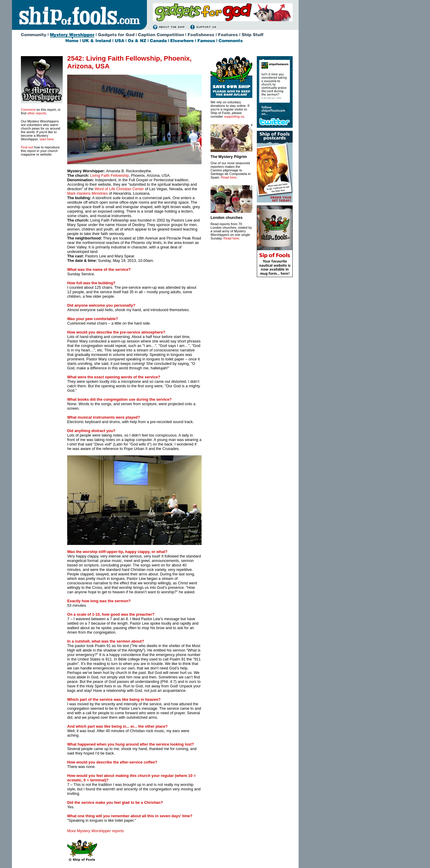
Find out (27, 147)
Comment (28, 110)
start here (47, 139)
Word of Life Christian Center (119, 189)
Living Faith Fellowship (109, 175)
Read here (229, 177)
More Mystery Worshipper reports (96, 831)
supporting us (234, 116)
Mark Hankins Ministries (87, 193)
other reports (37, 113)
